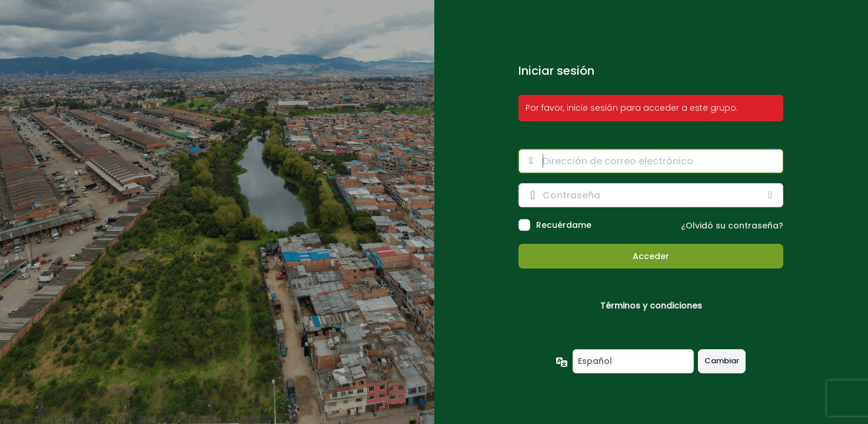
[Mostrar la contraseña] (771, 195)
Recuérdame (564, 225)
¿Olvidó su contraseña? (732, 226)
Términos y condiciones (651, 306)
